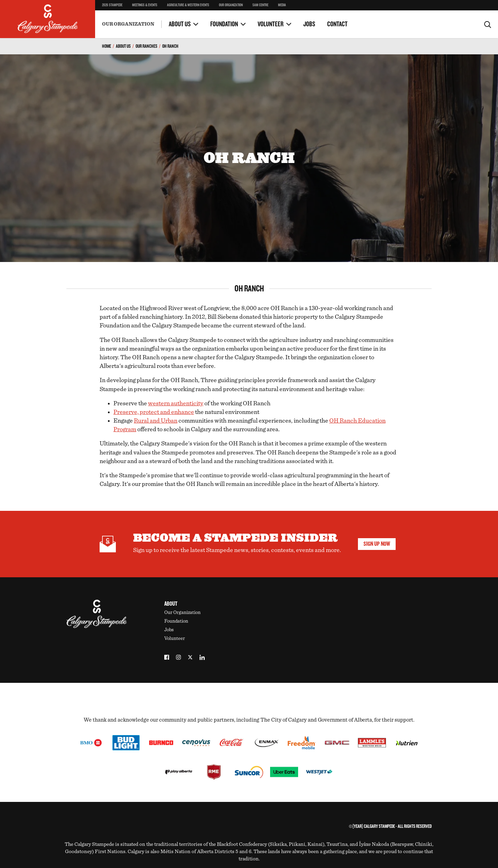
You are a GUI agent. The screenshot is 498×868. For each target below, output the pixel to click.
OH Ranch (170, 46)
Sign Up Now (377, 544)
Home (107, 46)
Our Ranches (146, 46)
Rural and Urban (156, 421)
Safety (109, 11)
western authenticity (176, 404)
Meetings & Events (145, 5)
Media (282, 5)
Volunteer (271, 24)
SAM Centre (260, 5)
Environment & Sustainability (133, 19)
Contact (337, 24)
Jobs (309, 24)
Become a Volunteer (122, 17)
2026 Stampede (112, 5)
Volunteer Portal (275, 17)
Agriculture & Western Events (188, 5)
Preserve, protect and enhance (154, 412)
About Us (180, 24)
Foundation (224, 24)
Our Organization (231, 5)
